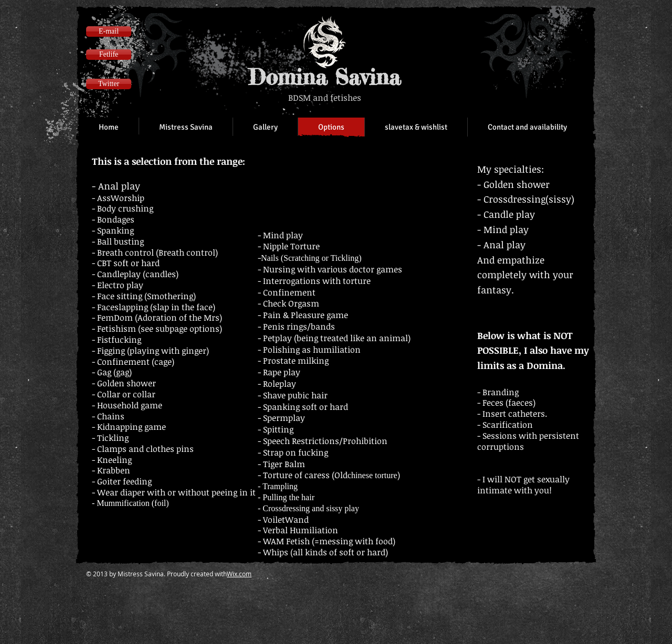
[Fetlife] (109, 55)
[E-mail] (109, 31)
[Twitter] (109, 84)
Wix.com (239, 574)
